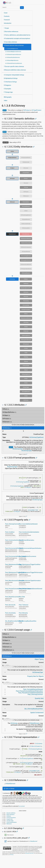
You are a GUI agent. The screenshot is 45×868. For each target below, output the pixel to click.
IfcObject (12, 168)
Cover (6, 13)
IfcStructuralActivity (26, 224)
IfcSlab (26, 379)
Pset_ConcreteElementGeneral (28, 528)
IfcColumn (26, 292)
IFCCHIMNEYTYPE (33, 514)
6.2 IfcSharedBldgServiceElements (13, 52)
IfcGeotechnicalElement (26, 264)
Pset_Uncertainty (10, 617)
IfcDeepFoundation (26, 309)
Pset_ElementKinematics (26, 544)
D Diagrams (7, 85)
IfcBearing (26, 284)
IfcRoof (26, 370)
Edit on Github (9, 799)
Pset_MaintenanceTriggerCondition (30, 568)
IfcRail (26, 353)
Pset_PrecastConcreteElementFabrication (18, 592)
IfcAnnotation (26, 202)
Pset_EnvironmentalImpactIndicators (30, 552)
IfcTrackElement (26, 392)
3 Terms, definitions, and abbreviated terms (17, 35)
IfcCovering (26, 301)
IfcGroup (26, 187)
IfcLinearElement (26, 206)
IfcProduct (27, 110)
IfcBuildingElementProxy (26, 288)
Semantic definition (11, 824)
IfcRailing (26, 357)
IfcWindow (26, 400)
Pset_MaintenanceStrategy (13, 568)
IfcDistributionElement (26, 239)
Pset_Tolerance (24, 609)
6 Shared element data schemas (14, 45)
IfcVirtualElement (26, 273)
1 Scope (6, 28)
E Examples (7, 89)
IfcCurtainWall (26, 305)
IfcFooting (26, 322)
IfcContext (26, 168)
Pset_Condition (10, 536)
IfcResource (26, 196)
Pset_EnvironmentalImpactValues (15, 560)
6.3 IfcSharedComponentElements (13, 54)
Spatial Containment (37, 716)
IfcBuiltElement (12, 234)
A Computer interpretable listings (14, 75)
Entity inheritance (10, 825)
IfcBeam (26, 279)
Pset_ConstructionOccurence (14, 544)
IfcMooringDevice (26, 335)
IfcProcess (26, 192)
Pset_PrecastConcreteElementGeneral (30, 592)
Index (6, 101)
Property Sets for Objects (35, 680)
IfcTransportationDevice (26, 269)
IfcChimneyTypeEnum (36, 437)
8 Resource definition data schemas (15, 70)
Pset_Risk (22, 601)
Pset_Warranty (23, 617)
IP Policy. (12, 865)
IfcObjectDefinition (12, 158)
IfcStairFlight (26, 387)
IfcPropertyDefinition (26, 158)
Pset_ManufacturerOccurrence (15, 584)
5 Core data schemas (10, 42)
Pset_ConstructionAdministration (29, 536)
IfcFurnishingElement (26, 256)
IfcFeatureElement (26, 252)
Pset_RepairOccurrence (12, 601)
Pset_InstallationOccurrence (27, 560)
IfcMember (26, 331)
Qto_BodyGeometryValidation (14, 625)
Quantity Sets (39, 702)
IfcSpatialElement (26, 219)
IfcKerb (26, 327)
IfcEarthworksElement (26, 318)
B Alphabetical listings (11, 78)
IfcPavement (26, 344)
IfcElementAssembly (26, 243)
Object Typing (39, 663)
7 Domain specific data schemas (14, 66)
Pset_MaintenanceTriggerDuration (16, 576)
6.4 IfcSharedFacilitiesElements (12, 57)
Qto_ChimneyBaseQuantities (28, 625)
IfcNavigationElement (26, 340)
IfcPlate (26, 348)
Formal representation (11, 833)
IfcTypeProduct (37, 110)
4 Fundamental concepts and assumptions (17, 38)
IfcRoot (12, 151)
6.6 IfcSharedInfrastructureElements (14, 63)
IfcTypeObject (26, 173)
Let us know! (22, 817)
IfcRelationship (26, 162)
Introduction (8, 23)
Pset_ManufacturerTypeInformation (30, 584)
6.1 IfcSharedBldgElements (12, 49)
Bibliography (8, 97)
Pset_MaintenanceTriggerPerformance (31, 576)
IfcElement (12, 202)
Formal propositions (11, 828)
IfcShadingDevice (26, 374)
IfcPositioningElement (26, 215)
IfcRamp (26, 361)
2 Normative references (11, 32)
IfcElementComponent (26, 247)
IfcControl (26, 183)
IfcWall (26, 396)
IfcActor (26, 178)
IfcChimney (12, 279)
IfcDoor (26, 314)
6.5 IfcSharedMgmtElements (12, 60)
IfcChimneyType (18, 449)
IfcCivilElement (26, 234)
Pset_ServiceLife (10, 609)
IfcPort (26, 211)
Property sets (9, 830)
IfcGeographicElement (26, 260)
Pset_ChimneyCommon (12, 528)
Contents (7, 16)
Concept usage (10, 831)
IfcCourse (26, 297)
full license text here (29, 864)
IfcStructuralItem (26, 228)
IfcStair (26, 383)
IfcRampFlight (26, 366)
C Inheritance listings (10, 82)
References (9, 834)
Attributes (9, 827)
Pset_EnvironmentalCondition (14, 552)
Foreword (7, 20)
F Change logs (8, 92)
